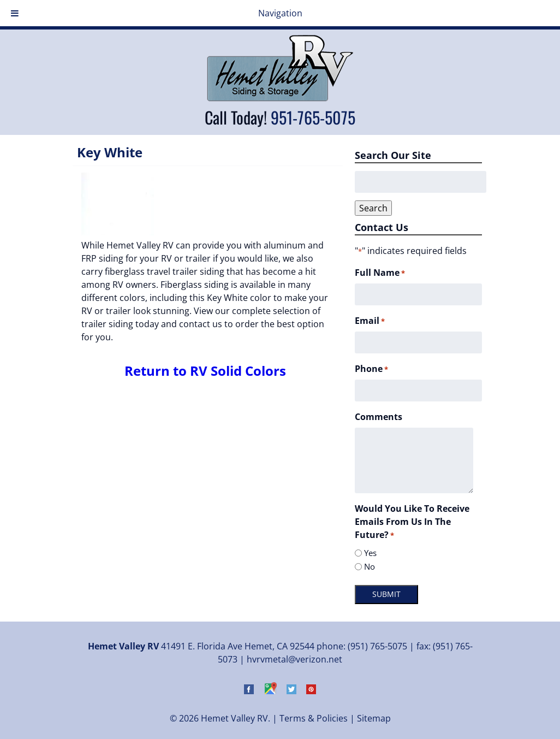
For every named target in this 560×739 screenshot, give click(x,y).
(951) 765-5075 (377, 646)
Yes (370, 553)
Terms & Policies (314, 718)
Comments (379, 417)
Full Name (380, 273)
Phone (371, 369)
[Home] (280, 98)
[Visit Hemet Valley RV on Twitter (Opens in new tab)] (291, 691)
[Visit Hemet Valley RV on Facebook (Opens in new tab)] (249, 691)
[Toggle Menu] (15, 13)
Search (373, 208)
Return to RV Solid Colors (205, 371)
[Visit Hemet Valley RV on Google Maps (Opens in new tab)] (270, 691)
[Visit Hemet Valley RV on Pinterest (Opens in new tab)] (311, 691)
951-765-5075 (313, 117)
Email (370, 321)
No (370, 566)
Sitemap (374, 718)
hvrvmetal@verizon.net (294, 659)
